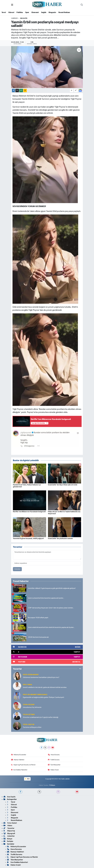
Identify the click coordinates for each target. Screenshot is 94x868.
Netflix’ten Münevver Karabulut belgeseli (29, 512)
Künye (8, 839)
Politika (20, 12)
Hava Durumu (54, 755)
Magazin (52, 12)
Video (8, 826)
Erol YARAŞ (27, 685)
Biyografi (9, 833)
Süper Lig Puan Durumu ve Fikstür (23, 765)
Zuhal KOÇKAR (29, 705)
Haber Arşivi (53, 770)
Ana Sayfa (9, 797)
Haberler (14, 18)
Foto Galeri (10, 823)
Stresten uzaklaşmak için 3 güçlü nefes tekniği (41, 717)
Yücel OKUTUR (29, 725)
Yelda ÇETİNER (29, 715)
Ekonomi (35, 12)
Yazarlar (9, 828)
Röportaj (9, 831)
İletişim (8, 841)
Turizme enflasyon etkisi (32, 727)
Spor (27, 12)
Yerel (4, 12)
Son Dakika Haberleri (19, 770)
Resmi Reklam (64, 12)
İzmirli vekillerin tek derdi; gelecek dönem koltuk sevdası (45, 687)
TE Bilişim (52, 785)
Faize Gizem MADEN (31, 675)
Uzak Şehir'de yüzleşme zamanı (60, 538)
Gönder (17, 569)
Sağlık (44, 12)
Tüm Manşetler (54, 765)
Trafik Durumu (54, 760)
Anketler (9, 836)
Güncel (11, 12)
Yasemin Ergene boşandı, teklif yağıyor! (28, 538)
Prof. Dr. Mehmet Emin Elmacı (35, 695)
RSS (27, 779)
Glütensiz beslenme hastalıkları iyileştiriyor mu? (41, 677)
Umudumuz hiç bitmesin (32, 707)
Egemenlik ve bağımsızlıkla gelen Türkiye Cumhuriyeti (43, 697)
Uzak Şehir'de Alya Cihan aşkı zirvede (63, 485)
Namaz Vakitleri (18, 760)
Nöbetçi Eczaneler (19, 755)
